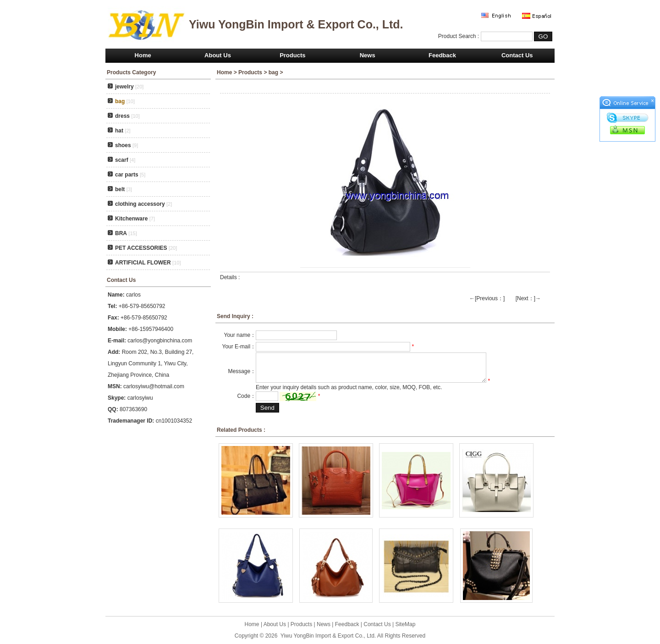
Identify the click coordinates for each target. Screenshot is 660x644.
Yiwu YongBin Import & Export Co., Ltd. (328, 636)
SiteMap (405, 624)
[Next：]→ (528, 298)
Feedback (442, 55)
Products (292, 55)
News (368, 55)
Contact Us (517, 55)
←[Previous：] (487, 298)
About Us (218, 55)
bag (273, 72)
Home (143, 55)
